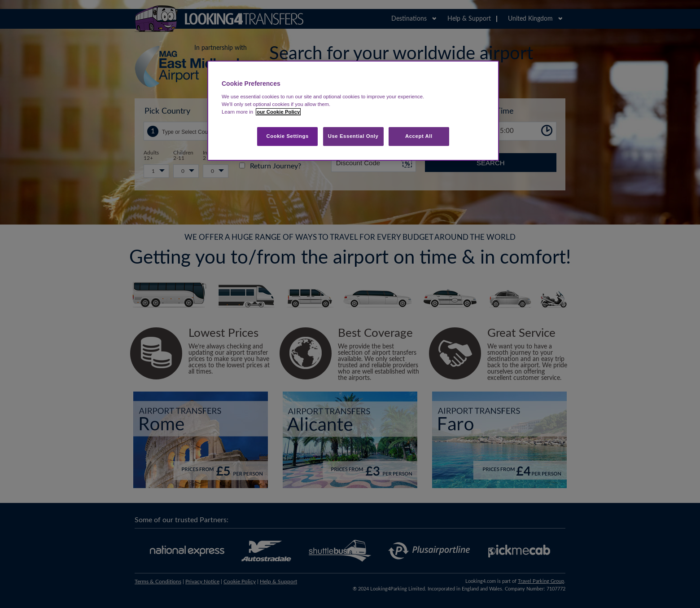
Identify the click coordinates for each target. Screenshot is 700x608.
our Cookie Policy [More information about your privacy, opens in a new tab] (278, 112)
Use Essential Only (353, 136)
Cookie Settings (287, 136)
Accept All (419, 136)
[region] (353, 111)
